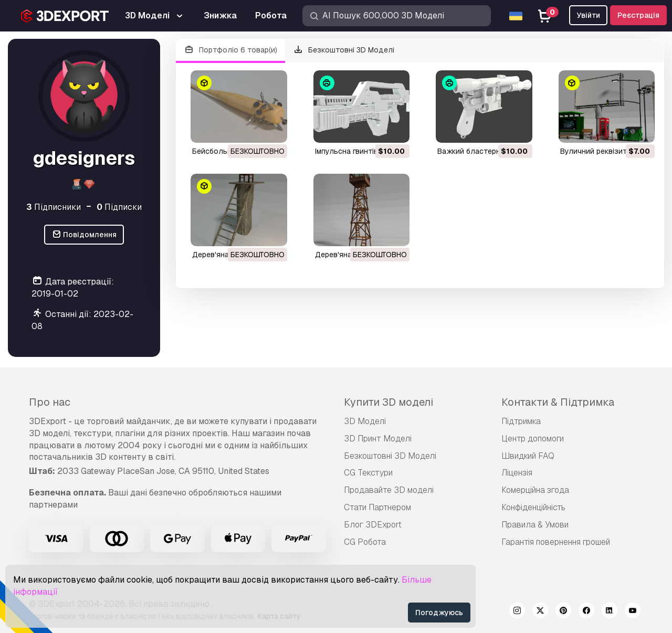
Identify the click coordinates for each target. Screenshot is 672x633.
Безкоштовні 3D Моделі (344, 50)
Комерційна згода (535, 490)
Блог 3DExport (373, 525)
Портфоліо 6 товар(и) (230, 50)
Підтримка (521, 421)
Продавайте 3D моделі (389, 490)
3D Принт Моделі (378, 439)
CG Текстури (368, 473)
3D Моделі (365, 421)
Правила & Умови (535, 525)
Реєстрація (638, 15)
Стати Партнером (377, 507)
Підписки (119, 207)
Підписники (54, 207)
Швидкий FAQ (528, 456)
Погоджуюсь (439, 613)
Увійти (588, 15)
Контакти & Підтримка (558, 402)
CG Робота (365, 542)
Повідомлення (84, 235)
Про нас (50, 402)
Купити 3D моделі (388, 402)
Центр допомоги (533, 439)
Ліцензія (517, 473)
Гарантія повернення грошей (556, 542)
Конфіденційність (533, 507)
